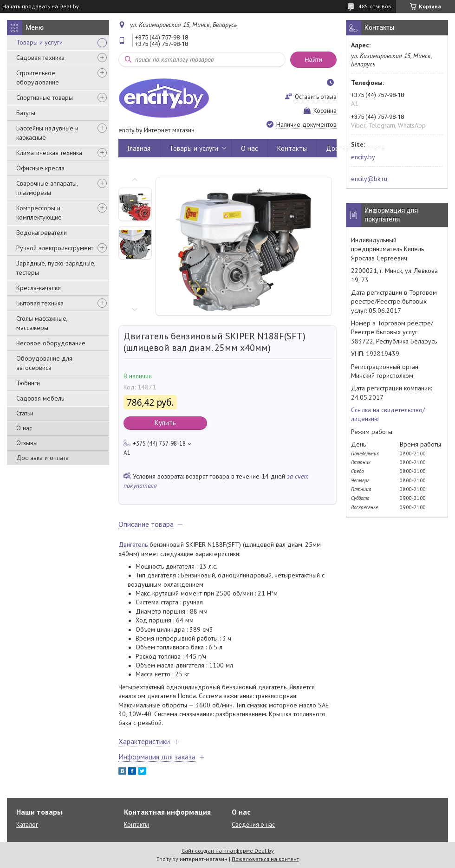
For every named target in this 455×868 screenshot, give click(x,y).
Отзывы (27, 443)
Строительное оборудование (38, 78)
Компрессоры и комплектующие (39, 213)
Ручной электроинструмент (55, 248)
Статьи (25, 413)
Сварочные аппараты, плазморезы (47, 188)
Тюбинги (28, 383)
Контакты (292, 148)
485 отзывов (375, 6)
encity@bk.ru (369, 179)
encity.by (363, 157)
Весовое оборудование (51, 343)
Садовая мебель (40, 398)
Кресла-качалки (39, 288)
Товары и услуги (39, 42)
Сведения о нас (253, 825)
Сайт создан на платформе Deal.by (228, 851)
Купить (165, 423)
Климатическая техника (49, 153)
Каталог (27, 825)
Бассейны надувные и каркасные (47, 133)
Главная (139, 148)
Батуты (26, 113)
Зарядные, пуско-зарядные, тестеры (56, 268)
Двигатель (133, 544)
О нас (24, 428)
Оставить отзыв (316, 97)
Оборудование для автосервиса (44, 363)
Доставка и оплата (42, 458)
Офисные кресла (40, 168)
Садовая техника (40, 58)
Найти (313, 60)
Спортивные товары (45, 97)
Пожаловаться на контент (265, 859)
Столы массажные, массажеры (42, 323)
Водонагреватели (42, 233)
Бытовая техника (40, 303)
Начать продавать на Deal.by (41, 6)
